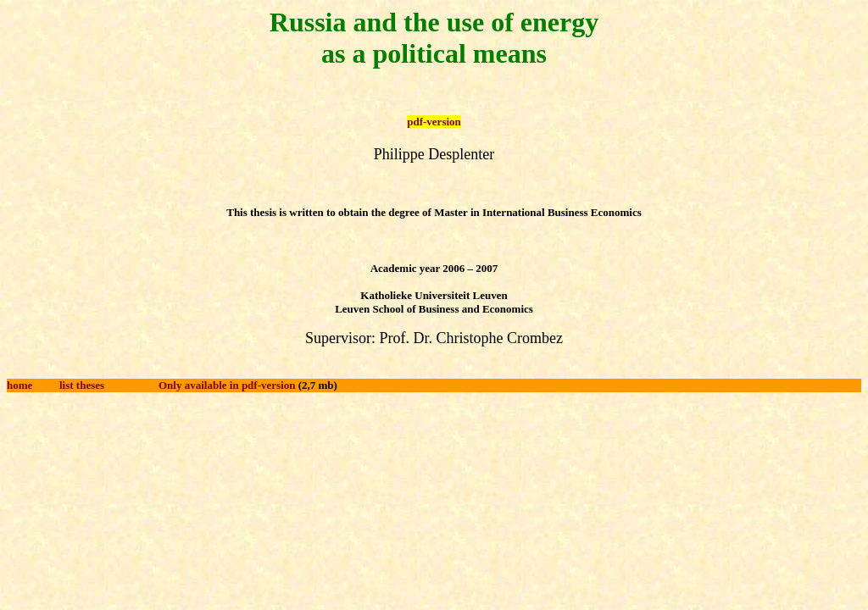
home (19, 385)
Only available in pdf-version (227, 385)
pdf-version (434, 122)
